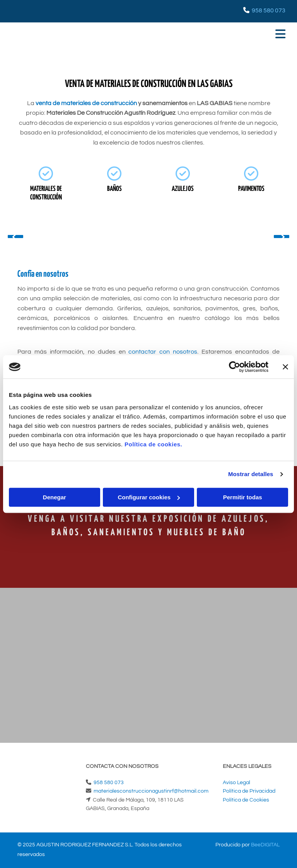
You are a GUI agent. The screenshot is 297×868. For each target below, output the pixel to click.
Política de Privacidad (249, 791)
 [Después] (282, 237)
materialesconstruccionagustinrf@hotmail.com (151, 791)
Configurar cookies (149, 497)
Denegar (55, 497)
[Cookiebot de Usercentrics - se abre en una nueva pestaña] (235, 367)
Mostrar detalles (251, 474)
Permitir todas (243, 497)
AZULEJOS (183, 189)
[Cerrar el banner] (285, 367)
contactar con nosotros (163, 352)
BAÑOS (114, 189)
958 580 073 (269, 10)
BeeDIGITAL (265, 845)
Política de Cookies (246, 800)
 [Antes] (15, 237)
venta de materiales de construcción (86, 103)
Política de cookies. (153, 444)
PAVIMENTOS (251, 189)
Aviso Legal (236, 783)
